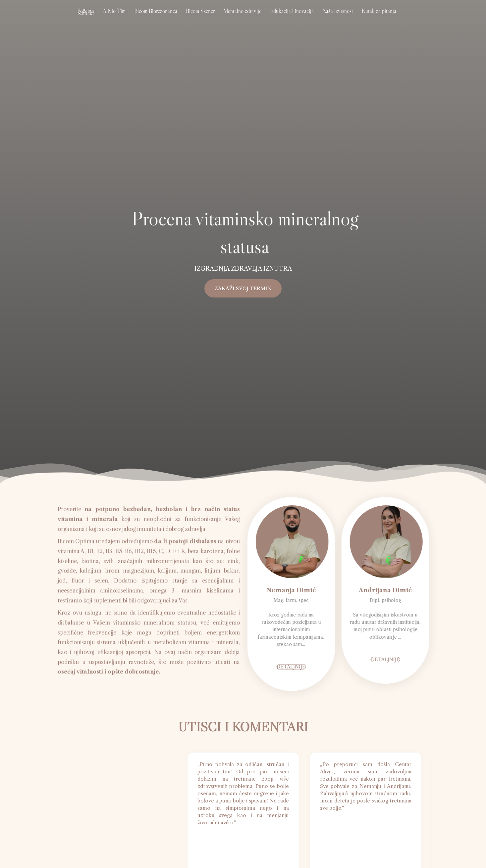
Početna (98, 18)
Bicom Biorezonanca (159, 18)
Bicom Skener (199, 18)
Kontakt (388, 18)
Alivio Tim (122, 18)
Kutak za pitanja (359, 18)
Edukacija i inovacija (281, 18)
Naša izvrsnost (322, 18)
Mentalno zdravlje (236, 18)
